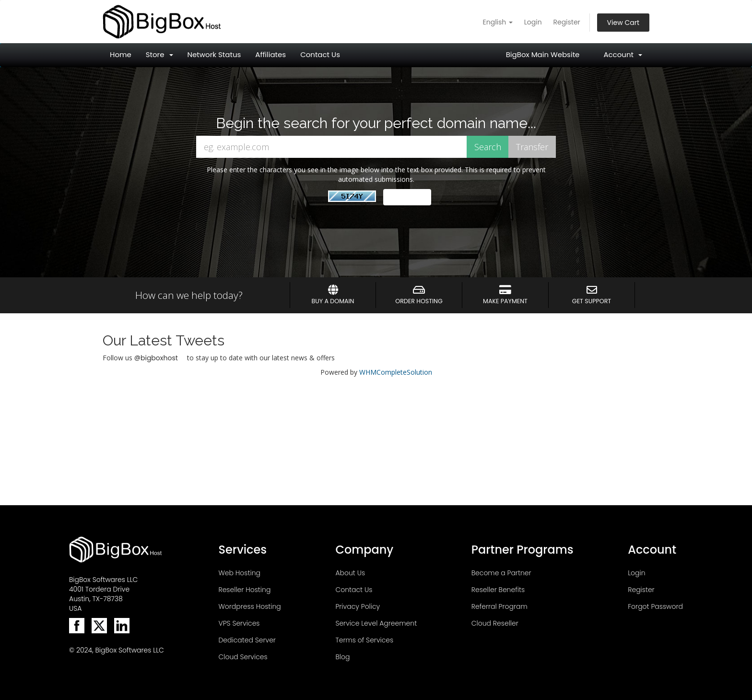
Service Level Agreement (376, 623)
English (498, 22)
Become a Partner (501, 573)
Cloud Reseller (495, 623)
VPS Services (239, 623)
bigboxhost (159, 358)
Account (623, 54)
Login (533, 22)
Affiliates (270, 54)
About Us (350, 573)
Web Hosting (239, 573)
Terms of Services (364, 640)
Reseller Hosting (244, 590)
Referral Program (499, 606)
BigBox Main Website (543, 54)
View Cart (623, 23)
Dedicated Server (247, 640)
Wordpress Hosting (249, 606)
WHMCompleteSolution (396, 372)
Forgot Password (655, 606)
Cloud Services (243, 657)
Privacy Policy (358, 606)
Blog (342, 657)
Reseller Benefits (498, 590)
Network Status (214, 54)
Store (159, 54)
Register (566, 22)
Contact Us (320, 54)
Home (121, 54)
